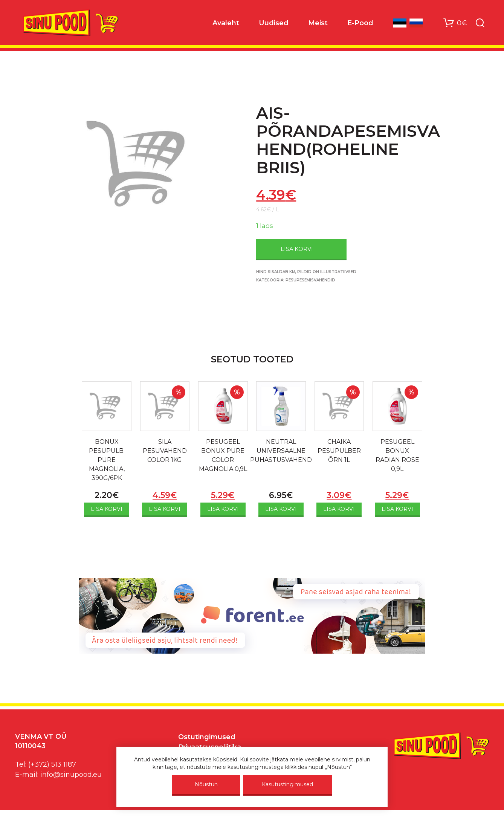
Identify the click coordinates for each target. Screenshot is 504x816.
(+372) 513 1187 (52, 764)
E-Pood (360, 23)
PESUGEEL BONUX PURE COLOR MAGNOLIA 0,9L (223, 455)
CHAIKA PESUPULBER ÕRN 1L (339, 451)
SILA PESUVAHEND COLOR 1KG (165, 451)
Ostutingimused (207, 737)
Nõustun (206, 784)
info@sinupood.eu (71, 775)
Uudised (274, 23)
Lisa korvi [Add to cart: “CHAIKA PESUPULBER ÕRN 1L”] (339, 509)
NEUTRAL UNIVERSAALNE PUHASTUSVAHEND (281, 451)
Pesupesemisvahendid (310, 280)
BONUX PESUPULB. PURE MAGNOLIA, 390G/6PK (107, 460)
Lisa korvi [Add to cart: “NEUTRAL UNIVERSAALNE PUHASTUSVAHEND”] (281, 509)
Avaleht (226, 23)
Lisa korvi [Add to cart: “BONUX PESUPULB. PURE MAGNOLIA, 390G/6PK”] (107, 509)
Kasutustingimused (287, 784)
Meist (318, 23)
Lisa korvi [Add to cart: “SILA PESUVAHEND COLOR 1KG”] (165, 509)
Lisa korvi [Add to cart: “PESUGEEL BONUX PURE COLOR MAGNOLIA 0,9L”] (223, 509)
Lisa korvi (297, 249)
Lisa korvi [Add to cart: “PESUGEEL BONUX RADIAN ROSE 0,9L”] (397, 509)
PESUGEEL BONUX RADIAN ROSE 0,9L (397, 455)
